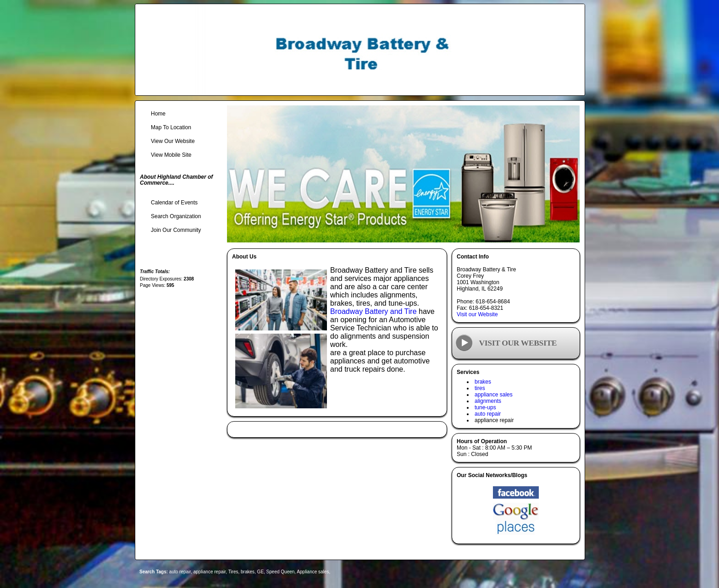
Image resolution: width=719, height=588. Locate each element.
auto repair (488, 414)
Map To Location (171, 127)
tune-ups (485, 407)
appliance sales (494, 395)
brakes (483, 382)
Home (158, 114)
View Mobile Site (171, 155)
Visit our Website (477, 314)
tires (480, 388)
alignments (488, 401)
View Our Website (173, 141)
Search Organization (176, 216)
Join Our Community (176, 230)
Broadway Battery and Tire (373, 311)
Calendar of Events (174, 203)
